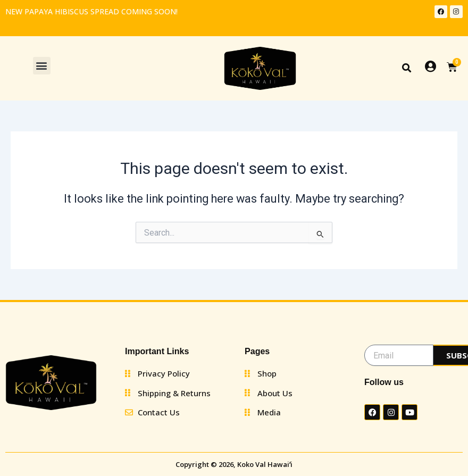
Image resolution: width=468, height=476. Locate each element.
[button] (42, 66)
